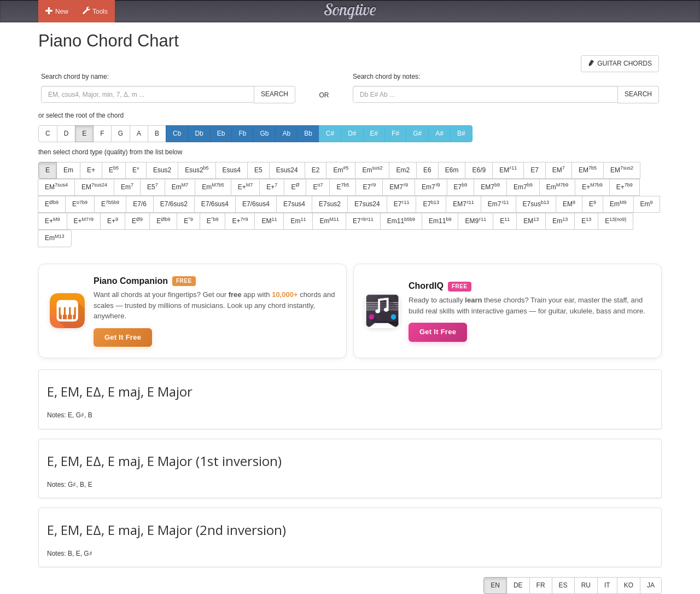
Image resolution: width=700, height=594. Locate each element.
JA (651, 585)
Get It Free (123, 337)
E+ (91, 170)
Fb (242, 133)
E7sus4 (294, 204)
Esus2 (162, 170)
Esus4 (232, 170)
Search (275, 94)
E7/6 (140, 204)
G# (417, 133)
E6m (452, 170)
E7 (535, 170)
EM (508, 170)
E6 (427, 170)
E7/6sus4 (215, 204)
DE (518, 585)
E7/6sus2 (174, 204)
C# (330, 133)
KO (629, 585)
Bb (308, 133)
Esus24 (287, 170)
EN (495, 585)
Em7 (431, 187)
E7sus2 (330, 204)
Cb (177, 133)
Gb (264, 133)
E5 (258, 170)
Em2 (403, 170)
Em (68, 170)
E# (374, 133)
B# (461, 133)
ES (563, 585)
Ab (286, 133)
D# (352, 133)
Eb (221, 133)
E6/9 (479, 170)
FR (541, 585)
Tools (95, 11)
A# (439, 133)
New (57, 11)
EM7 (399, 187)
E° (136, 170)
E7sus (536, 204)
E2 (316, 170)
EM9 (476, 221)
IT (607, 585)
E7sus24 (367, 204)
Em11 (401, 221)
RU (586, 585)
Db (199, 133)
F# (395, 133)
